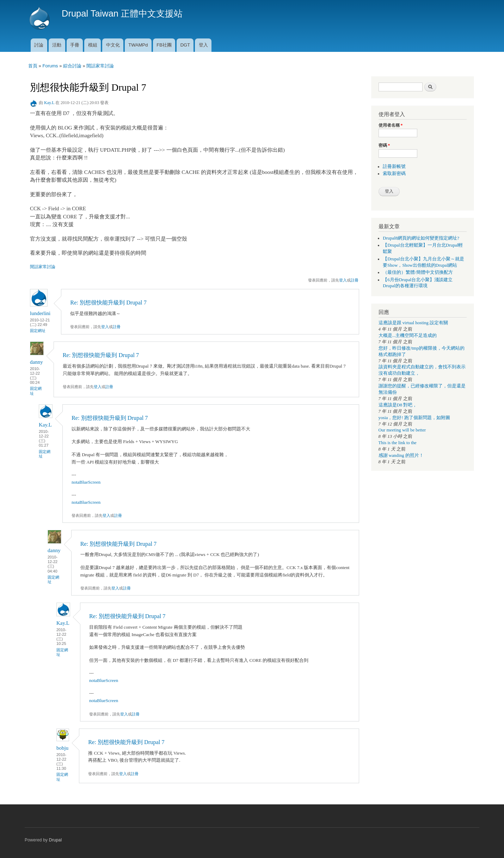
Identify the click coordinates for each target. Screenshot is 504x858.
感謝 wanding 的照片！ (401, 455)
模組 (93, 45)
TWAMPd (138, 45)
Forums (50, 66)
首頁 (33, 66)
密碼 (384, 145)
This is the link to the (398, 443)
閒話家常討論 (100, 66)
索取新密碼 (394, 174)
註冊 (355, 280)
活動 (57, 45)
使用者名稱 (391, 125)
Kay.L (49, 103)
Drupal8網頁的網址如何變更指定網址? (421, 238)
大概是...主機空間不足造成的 (408, 336)
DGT (185, 45)
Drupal (56, 840)
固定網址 (38, 331)
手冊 (75, 45)
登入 (203, 45)
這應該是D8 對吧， (398, 405)
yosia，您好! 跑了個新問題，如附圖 (414, 418)
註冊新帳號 (394, 167)
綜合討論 (72, 66)
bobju (62, 748)
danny (36, 362)
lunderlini (40, 313)
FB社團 (164, 45)
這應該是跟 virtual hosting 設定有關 (413, 323)
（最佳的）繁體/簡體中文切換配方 (418, 272)
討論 (39, 45)
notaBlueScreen (86, 482)
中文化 (113, 45)
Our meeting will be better (402, 430)
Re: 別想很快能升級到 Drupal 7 (108, 303)
